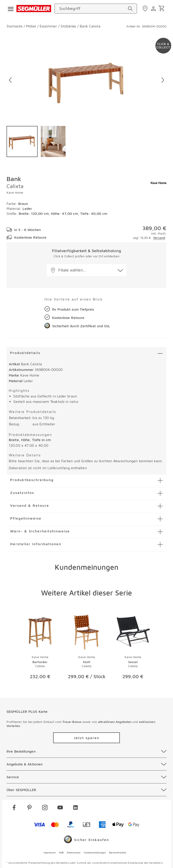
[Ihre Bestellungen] (86, 751)
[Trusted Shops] (86, 840)
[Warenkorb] (162, 9)
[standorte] (146, 9)
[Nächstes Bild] (163, 80)
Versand (159, 238)
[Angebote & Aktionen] (86, 764)
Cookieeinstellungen (95, 852)
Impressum (50, 852)
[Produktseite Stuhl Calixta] (86, 648)
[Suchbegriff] (93, 9)
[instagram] (45, 808)
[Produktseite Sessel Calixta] (133, 648)
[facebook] (14, 808)
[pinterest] (30, 808)
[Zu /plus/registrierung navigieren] (86, 738)
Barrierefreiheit (118, 852)
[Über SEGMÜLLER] (86, 790)
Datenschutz (74, 852)
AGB (61, 852)
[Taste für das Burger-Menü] (9, 9)
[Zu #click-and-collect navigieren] (163, 46)
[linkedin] (75, 808)
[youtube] (60, 808)
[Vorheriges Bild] (10, 80)
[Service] (86, 777)
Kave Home (15, 192)
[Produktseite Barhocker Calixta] (40, 648)
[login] (154, 9)
